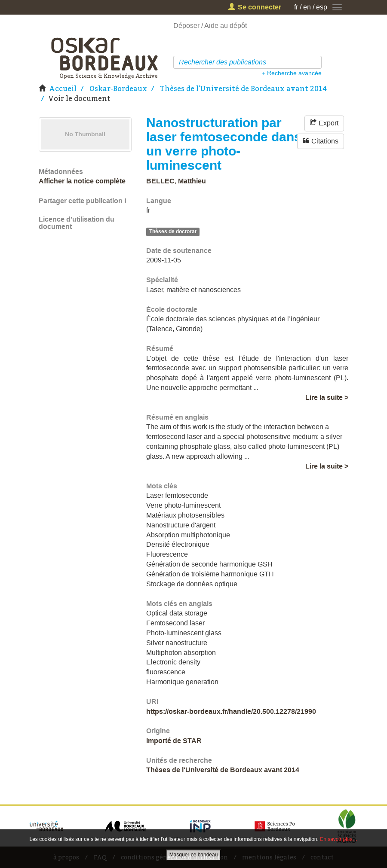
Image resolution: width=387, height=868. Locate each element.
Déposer (186, 26)
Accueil (63, 88)
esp (322, 7)
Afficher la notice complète (82, 181)
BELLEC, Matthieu (176, 181)
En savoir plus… (339, 839)
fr (296, 7)
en (307, 7)
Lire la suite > (327, 397)
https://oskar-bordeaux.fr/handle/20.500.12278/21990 (231, 711)
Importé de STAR (174, 741)
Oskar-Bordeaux (118, 88)
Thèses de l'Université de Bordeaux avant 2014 (243, 88)
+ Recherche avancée (292, 73)
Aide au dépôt (226, 26)
